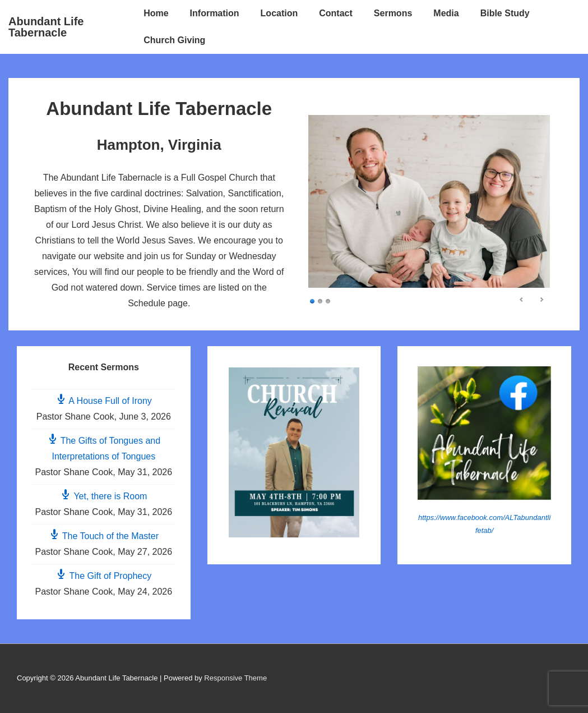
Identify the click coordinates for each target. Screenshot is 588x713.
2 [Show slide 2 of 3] (320, 300)
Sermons (393, 13)
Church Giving (174, 40)
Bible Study (505, 13)
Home (156, 13)
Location (279, 13)
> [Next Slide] (541, 300)
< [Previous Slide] (522, 300)
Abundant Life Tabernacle (46, 27)
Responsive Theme (235, 678)
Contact (336, 13)
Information (215, 13)
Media (446, 13)
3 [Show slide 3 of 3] (328, 300)
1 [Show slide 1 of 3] (312, 300)
